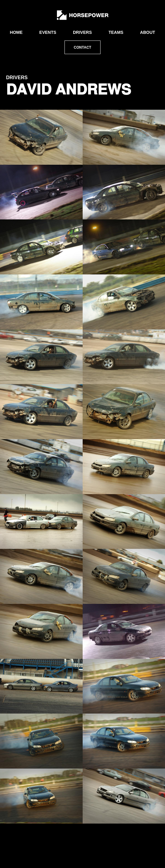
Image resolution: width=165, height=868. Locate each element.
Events (48, 32)
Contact (83, 47)
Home (16, 32)
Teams (116, 32)
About (148, 32)
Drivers (82, 32)
